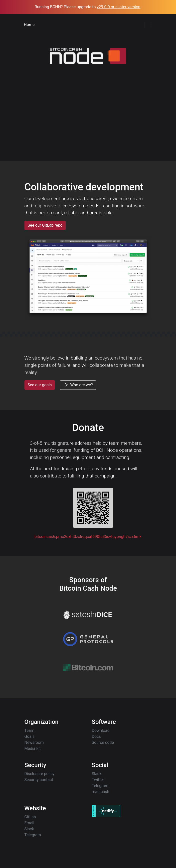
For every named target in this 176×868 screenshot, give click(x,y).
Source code (103, 742)
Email (29, 823)
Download (101, 730)
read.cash (101, 792)
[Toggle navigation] (149, 25)
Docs (96, 736)
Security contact (39, 780)
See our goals (40, 387)
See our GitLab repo (47, 225)
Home (29, 25)
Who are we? (78, 387)
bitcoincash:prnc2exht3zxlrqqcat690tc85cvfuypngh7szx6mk (88, 537)
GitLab (30, 817)
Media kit (33, 748)
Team (29, 730)
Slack (97, 774)
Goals (30, 736)
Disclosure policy (40, 774)
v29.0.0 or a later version (119, 7)
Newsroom (34, 742)
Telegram (100, 786)
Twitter (98, 780)
